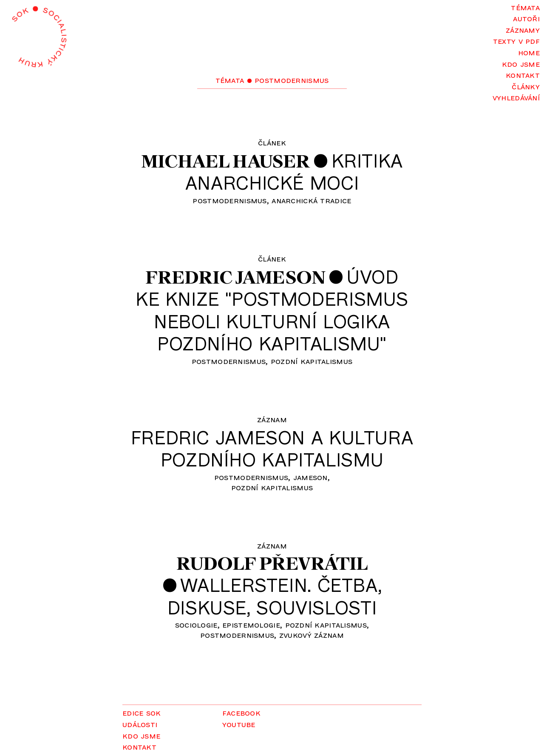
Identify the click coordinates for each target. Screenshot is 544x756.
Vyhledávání (516, 97)
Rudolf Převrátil (272, 563)
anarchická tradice (311, 200)
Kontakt (523, 75)
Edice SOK (142, 712)
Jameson (310, 477)
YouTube (239, 724)
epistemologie (251, 624)
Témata (525, 7)
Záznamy (523, 30)
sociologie (196, 624)
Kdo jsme (521, 64)
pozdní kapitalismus (312, 361)
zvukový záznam (312, 635)
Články (526, 86)
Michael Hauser (226, 161)
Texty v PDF (516, 41)
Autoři (526, 18)
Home (529, 52)
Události (140, 724)
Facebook (241, 712)
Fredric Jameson (235, 277)
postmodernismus (229, 200)
